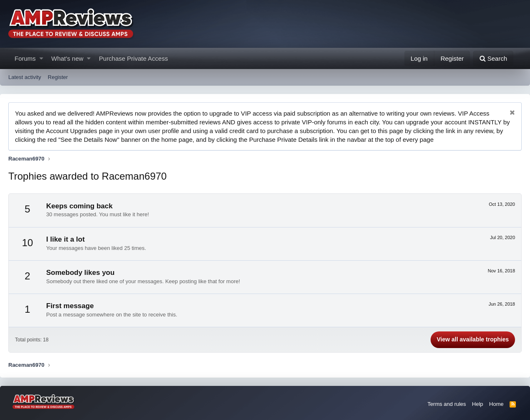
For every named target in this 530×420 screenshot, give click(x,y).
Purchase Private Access (134, 58)
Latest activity (25, 77)
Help (478, 404)
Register (58, 77)
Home (497, 404)
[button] (41, 58)
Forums (25, 58)
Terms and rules (447, 404)
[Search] (493, 58)
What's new (67, 58)
